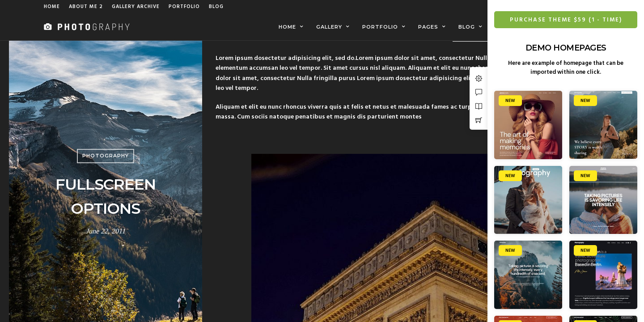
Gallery (329, 27)
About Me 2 (86, 7)
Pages (428, 27)
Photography (106, 156)
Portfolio (184, 7)
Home (52, 7)
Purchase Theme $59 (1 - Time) (570, 20)
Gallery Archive (136, 7)
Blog (216, 7)
